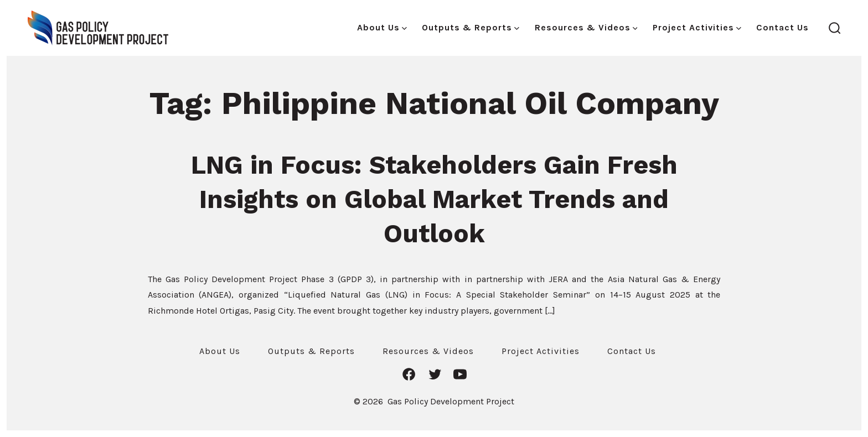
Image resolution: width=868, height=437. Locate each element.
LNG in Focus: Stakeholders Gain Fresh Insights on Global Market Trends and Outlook (434, 199)
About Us (382, 27)
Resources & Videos (586, 27)
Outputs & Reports (471, 27)
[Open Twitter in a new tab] (435, 374)
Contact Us (782, 27)
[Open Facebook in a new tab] (409, 374)
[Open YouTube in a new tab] (460, 374)
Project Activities (697, 27)
